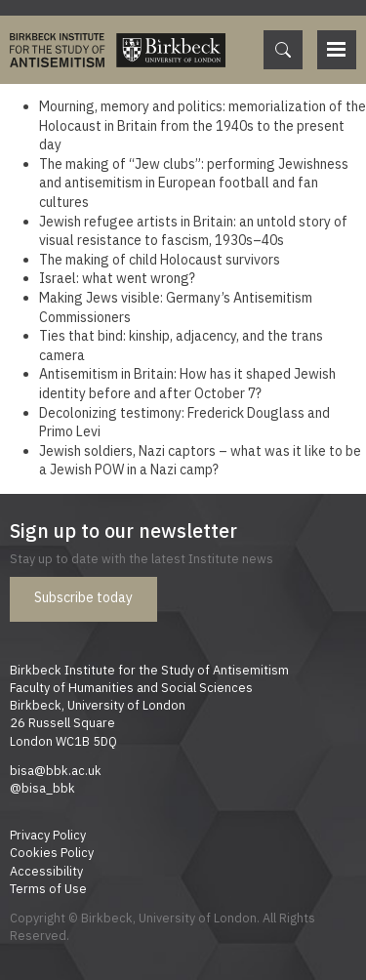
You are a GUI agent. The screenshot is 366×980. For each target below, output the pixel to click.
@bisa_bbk (42, 788)
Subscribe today (83, 597)
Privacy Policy (48, 835)
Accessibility (46, 871)
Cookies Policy (52, 852)
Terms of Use (48, 888)
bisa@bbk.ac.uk (56, 770)
